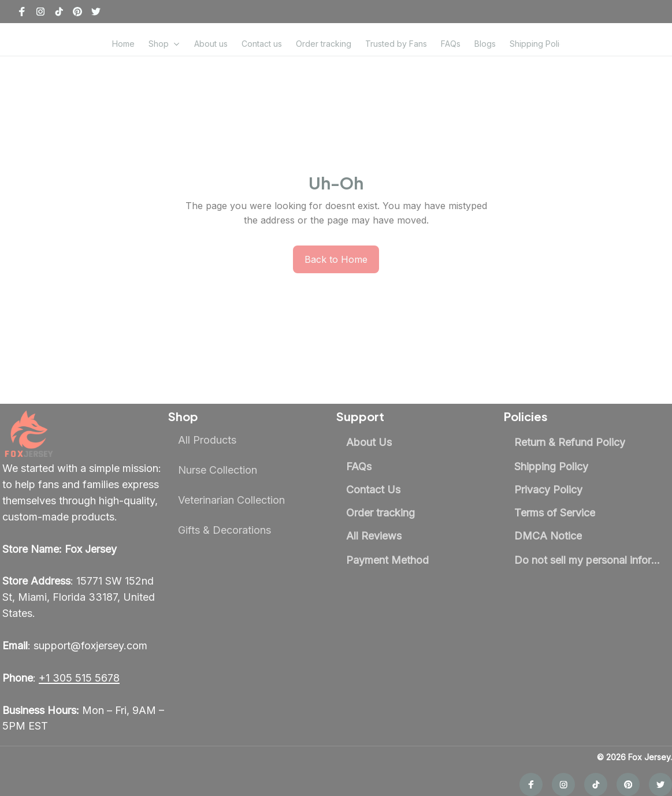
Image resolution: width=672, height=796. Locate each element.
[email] (75, 631)
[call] (79, 663)
